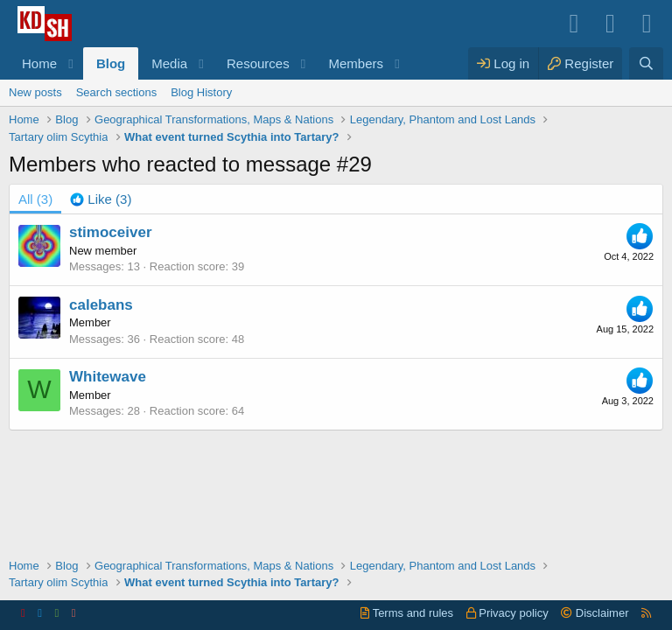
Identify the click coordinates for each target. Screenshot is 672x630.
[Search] (646, 63)
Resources (258, 63)
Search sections (117, 92)
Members (357, 63)
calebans (101, 305)
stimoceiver (111, 232)
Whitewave (108, 377)
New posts (35, 92)
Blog (111, 63)
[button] (71, 63)
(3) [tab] (35, 199)
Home (39, 63)
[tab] (101, 199)
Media (169, 63)
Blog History (201, 92)
